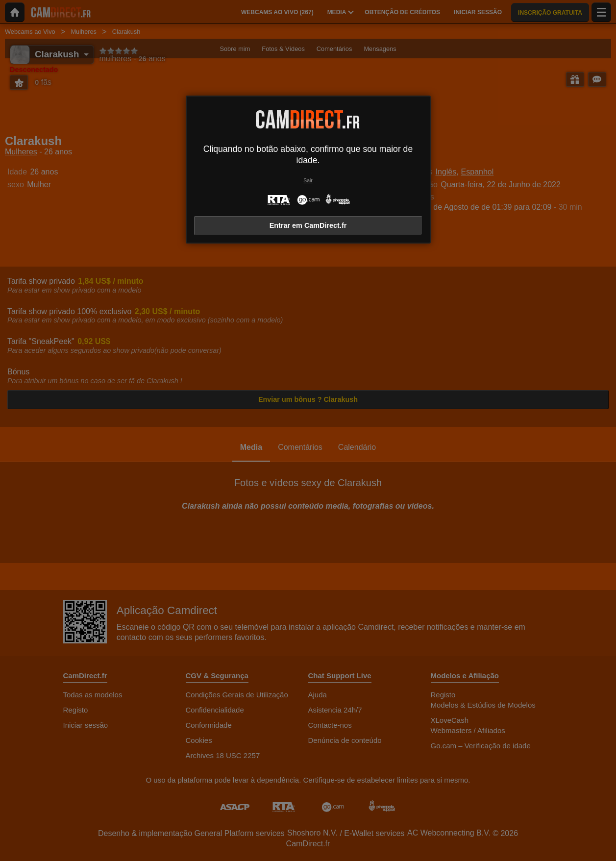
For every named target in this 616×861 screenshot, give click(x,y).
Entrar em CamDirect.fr (308, 225)
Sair (308, 181)
